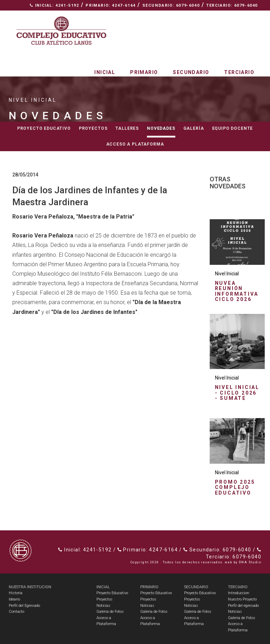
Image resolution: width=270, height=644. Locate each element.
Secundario (191, 72)
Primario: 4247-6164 (110, 5)
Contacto (242, 16)
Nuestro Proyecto (242, 599)
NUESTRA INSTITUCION (30, 587)
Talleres (127, 128)
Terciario (239, 72)
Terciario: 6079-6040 (232, 5)
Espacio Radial (128, 16)
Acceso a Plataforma (135, 144)
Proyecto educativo (44, 128)
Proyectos (93, 128)
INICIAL (103, 587)
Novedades (161, 128)
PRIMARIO (149, 587)
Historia (16, 593)
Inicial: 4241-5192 (55, 5)
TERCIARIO (238, 587)
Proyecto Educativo (112, 593)
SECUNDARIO (196, 587)
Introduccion (239, 593)
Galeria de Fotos (110, 612)
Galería (194, 128)
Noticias (103, 606)
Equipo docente (233, 128)
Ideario (14, 599)
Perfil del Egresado (24, 606)
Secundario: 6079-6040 (171, 5)
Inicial (105, 72)
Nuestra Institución (188, 16)
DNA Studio (250, 562)
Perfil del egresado (243, 606)
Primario (144, 72)
